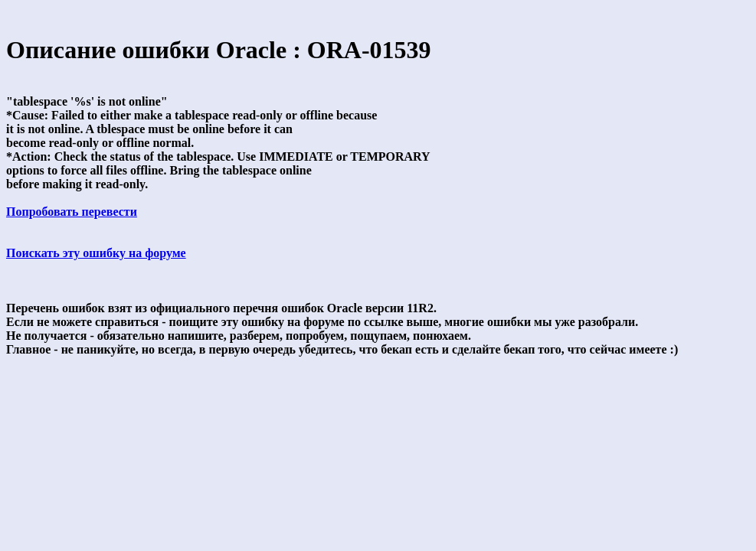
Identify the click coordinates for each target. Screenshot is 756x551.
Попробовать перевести (72, 212)
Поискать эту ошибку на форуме (96, 253)
